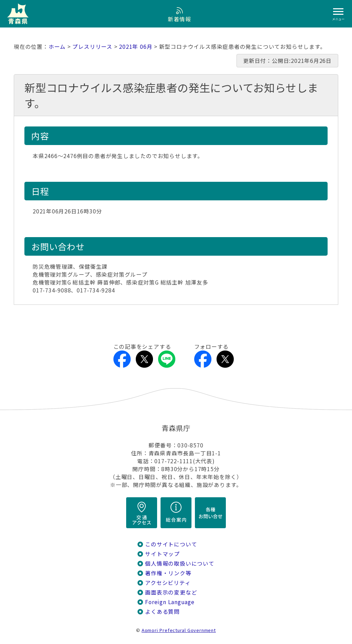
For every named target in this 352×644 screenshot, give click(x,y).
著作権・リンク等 (168, 573)
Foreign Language (170, 602)
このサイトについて (171, 544)
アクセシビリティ (168, 583)
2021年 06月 (136, 47)
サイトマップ (162, 554)
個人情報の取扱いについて (180, 563)
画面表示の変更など (171, 592)
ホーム (57, 47)
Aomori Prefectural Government (179, 630)
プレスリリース (92, 47)
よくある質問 (162, 612)
